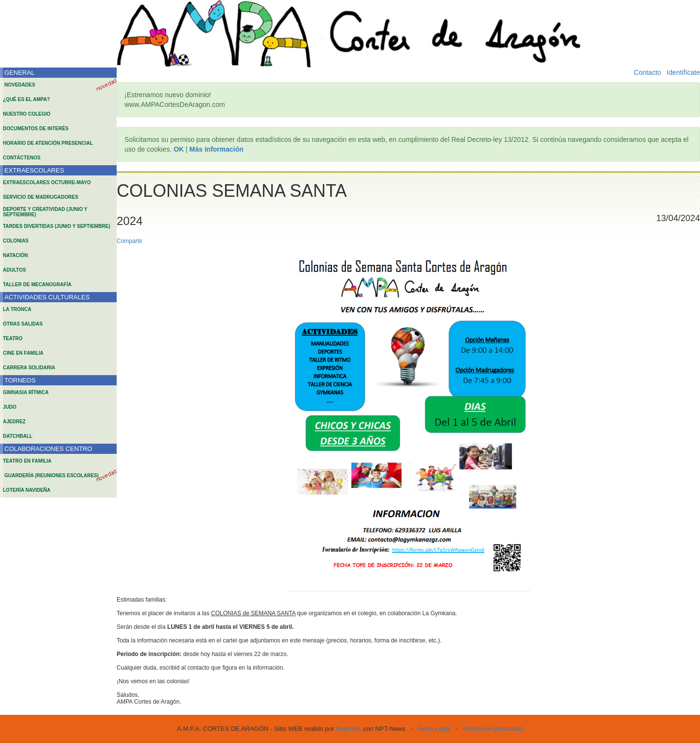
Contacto (647, 72)
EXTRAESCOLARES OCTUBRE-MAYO (47, 182)
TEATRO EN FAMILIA (27, 461)
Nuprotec (349, 729)
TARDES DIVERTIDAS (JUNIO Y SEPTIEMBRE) (57, 226)
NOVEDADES (20, 85)
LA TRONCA (17, 309)
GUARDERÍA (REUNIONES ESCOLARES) (52, 475)
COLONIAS (16, 241)
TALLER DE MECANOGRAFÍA (37, 285)
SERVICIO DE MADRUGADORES (41, 197)
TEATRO (13, 338)
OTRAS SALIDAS (23, 324)
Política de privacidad (493, 729)
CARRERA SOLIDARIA (29, 368)
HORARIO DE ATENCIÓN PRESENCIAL (48, 143)
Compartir (130, 241)
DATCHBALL (18, 436)
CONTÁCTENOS (22, 158)
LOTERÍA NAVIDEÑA (27, 490)
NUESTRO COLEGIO (27, 114)
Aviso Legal (434, 729)
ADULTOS (14, 270)
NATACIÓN (15, 255)
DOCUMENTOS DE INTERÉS (36, 129)
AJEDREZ (14, 422)
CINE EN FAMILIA (23, 353)
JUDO (10, 407)
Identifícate (684, 72)
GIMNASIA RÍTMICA (26, 392)
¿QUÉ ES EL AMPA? (26, 99)
